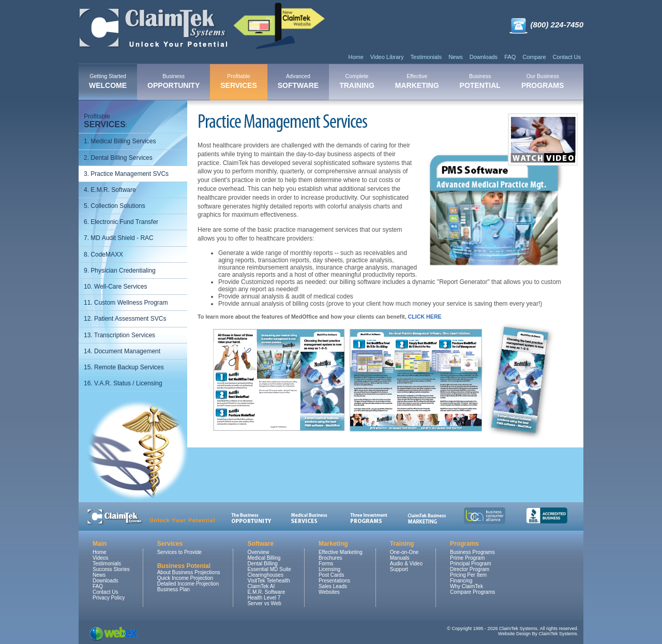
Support (399, 569)
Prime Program (467, 558)
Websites (329, 592)
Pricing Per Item (468, 575)
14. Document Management (122, 351)
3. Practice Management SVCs (126, 174)
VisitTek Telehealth (268, 581)
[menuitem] (108, 82)
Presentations (334, 581)
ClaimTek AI (261, 586)
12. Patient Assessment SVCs (125, 319)
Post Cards (331, 575)
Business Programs (472, 552)
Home (356, 57)
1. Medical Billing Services (120, 141)
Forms (326, 564)
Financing (461, 581)
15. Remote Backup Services (124, 367)
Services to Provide (179, 552)
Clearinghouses (265, 575)
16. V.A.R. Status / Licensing (123, 383)
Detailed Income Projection (188, 584)
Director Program (470, 569)
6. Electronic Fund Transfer (121, 222)
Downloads (484, 57)
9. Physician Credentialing (120, 271)
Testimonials (426, 57)
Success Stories (111, 569)
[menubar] (326, 82)
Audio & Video (406, 564)
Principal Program (470, 564)
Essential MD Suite (269, 569)
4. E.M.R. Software (110, 190)
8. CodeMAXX (103, 254)
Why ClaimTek (467, 586)
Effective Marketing (341, 552)
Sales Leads (333, 586)
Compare (534, 57)
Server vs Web (264, 603)
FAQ (510, 57)
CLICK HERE (425, 317)
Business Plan (174, 589)
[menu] (133, 250)
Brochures (330, 558)
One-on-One (404, 552)
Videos (100, 558)
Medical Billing (264, 558)
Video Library (387, 57)
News (456, 57)
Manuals (400, 558)
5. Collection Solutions (115, 206)
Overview (258, 552)
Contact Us (567, 57)
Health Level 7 (264, 598)
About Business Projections (189, 572)
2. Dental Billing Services (118, 158)
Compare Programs (472, 592)
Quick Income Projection (185, 578)
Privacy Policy (109, 598)
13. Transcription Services (119, 335)
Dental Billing (262, 564)
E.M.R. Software (266, 592)
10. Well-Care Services (115, 287)
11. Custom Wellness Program (126, 303)
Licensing (329, 569)
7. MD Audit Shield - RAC (119, 238)
